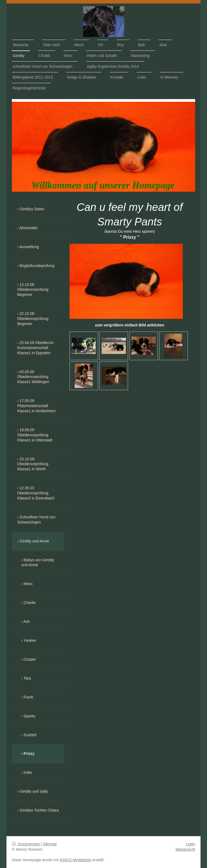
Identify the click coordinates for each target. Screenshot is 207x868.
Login (191, 844)
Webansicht (185, 849)
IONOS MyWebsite (75, 860)
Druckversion (26, 844)
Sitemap (50, 844)
